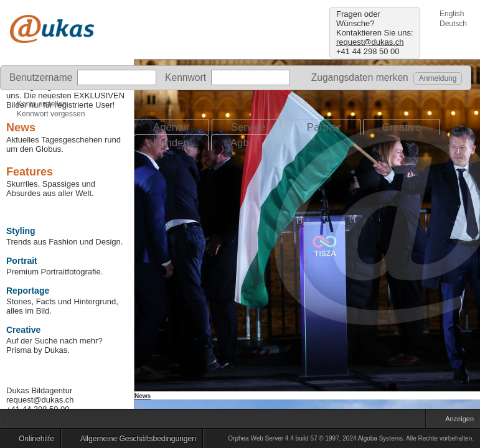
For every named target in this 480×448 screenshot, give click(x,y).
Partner (324, 127)
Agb (240, 143)
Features (30, 172)
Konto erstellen (42, 104)
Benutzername (41, 77)
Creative (402, 127)
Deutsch (453, 24)
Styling (21, 231)
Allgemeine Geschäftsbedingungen (135, 441)
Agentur (172, 127)
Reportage (28, 291)
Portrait (22, 261)
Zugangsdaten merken (356, 78)
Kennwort (186, 77)
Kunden (171, 143)
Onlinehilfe (33, 441)
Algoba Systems (380, 438)
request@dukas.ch (370, 42)
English (452, 14)
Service (248, 127)
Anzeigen (456, 420)
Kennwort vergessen (51, 114)
